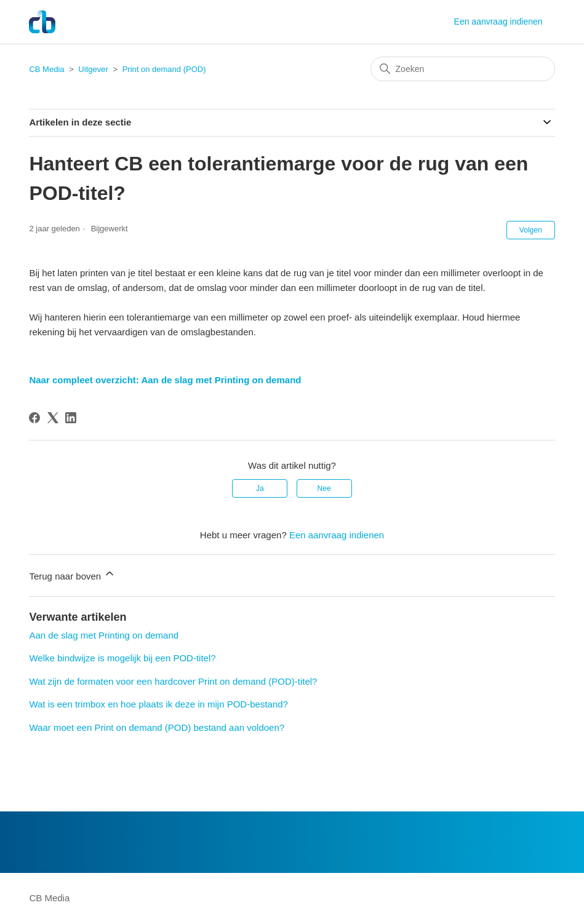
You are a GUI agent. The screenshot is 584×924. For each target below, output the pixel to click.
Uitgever (93, 69)
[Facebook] (34, 418)
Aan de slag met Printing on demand (104, 635)
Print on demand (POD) (164, 69)
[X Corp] (53, 418)
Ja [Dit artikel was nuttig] (260, 488)
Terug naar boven (72, 574)
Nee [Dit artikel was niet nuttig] (324, 488)
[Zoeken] (463, 69)
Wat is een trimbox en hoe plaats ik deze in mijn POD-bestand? (158, 704)
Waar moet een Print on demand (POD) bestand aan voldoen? (157, 727)
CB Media (46, 69)
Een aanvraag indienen (498, 22)
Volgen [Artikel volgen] (531, 230)
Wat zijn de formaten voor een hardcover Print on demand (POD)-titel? (173, 681)
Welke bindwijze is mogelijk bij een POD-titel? (122, 658)
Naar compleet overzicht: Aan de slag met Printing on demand (165, 380)
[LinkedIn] (71, 418)
